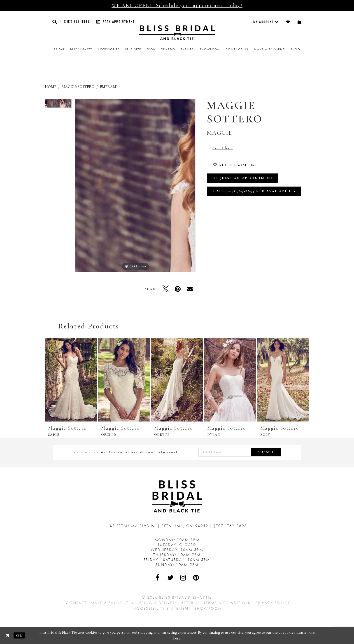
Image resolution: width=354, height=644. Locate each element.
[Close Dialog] (8, 635)
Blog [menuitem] (295, 49)
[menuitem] (266, 22)
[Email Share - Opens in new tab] (190, 289)
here (177, 638)
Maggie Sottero (78, 87)
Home (51, 87)
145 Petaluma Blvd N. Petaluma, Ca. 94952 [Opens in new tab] (158, 526)
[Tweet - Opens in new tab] (165, 289)
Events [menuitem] (187, 49)
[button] (55, 22)
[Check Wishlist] (288, 22)
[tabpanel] (58, 105)
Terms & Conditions (228, 603)
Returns (191, 603)
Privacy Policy (273, 603)
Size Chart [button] (223, 148)
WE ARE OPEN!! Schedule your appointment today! (177, 5)
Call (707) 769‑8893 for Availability (255, 191)
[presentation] (71, 380)
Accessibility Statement (162, 608)
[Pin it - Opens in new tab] (178, 289)
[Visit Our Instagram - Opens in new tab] (183, 578)
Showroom (208, 608)
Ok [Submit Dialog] (19, 635)
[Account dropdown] (266, 22)
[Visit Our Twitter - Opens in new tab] (171, 578)
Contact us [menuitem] (237, 49)
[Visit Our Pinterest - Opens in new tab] (196, 578)
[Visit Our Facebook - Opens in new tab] (158, 578)
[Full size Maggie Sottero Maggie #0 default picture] (135, 185)
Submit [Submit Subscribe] (266, 452)
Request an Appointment (243, 178)
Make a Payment (109, 603)
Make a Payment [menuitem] (270, 49)
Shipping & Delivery (155, 603)
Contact (76, 603)
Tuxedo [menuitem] (168, 49)
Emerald (109, 87)
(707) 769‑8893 (77, 21)
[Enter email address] (240, 452)
